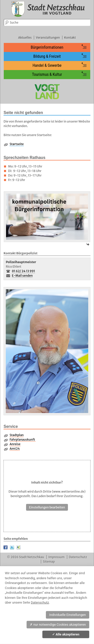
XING (19, 547)
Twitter (12, 547)
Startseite (17, 144)
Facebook (6, 547)
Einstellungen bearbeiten (47, 507)
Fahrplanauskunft (23, 440)
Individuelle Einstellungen (67, 615)
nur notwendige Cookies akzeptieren (58, 625)
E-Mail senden (22, 276)
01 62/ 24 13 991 (23, 271)
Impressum (57, 557)
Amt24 (15, 449)
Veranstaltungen (48, 38)
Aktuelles (25, 38)
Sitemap (49, 562)
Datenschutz (78, 557)
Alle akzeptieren (66, 634)
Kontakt (70, 38)
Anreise (15, 444)
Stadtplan (17, 435)
